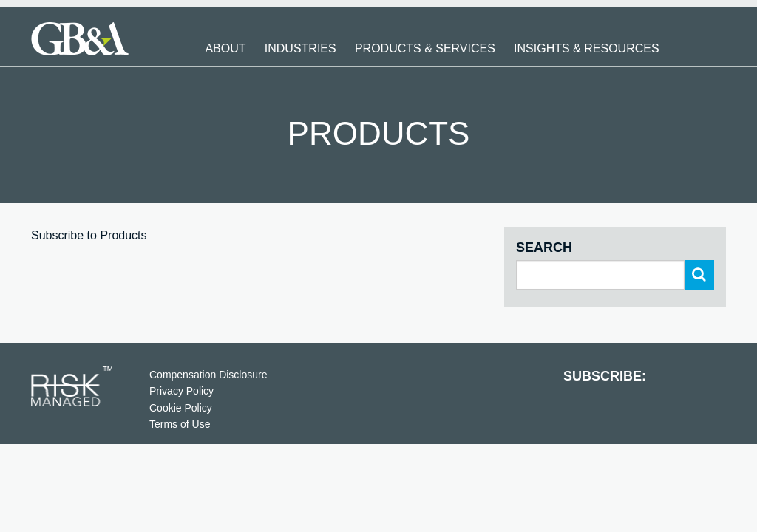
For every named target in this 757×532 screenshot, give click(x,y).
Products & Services (425, 48)
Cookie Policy (181, 408)
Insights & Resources (586, 48)
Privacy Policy (181, 391)
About (225, 48)
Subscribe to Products (89, 235)
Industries (301, 48)
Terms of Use (180, 424)
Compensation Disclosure (208, 375)
